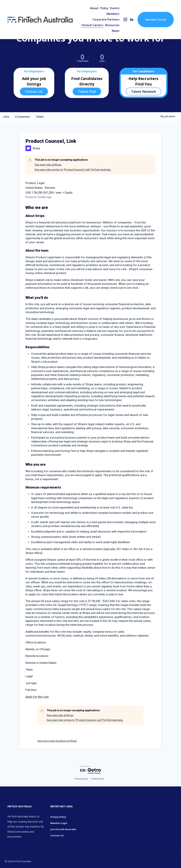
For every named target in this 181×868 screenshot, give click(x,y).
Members (113, 14)
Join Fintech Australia (63, 829)
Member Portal (156, 20)
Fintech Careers (93, 25)
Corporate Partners (106, 19)
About (94, 8)
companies (22, 117)
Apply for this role (37, 697)
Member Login (59, 823)
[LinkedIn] (132, 20)
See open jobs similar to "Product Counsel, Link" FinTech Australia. (73, 170)
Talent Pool (87, 91)
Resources (112, 25)
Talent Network (144, 91)
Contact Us (34, 91)
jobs (6, 117)
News (116, 31)
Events (115, 8)
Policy (104, 8)
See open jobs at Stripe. (48, 165)
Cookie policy (97, 779)
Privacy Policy (58, 817)
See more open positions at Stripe (57, 741)
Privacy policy (81, 779)
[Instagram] (125, 20)
